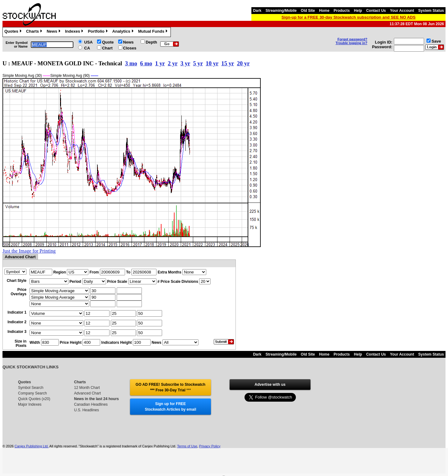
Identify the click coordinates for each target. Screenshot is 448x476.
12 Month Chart (87, 388)
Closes (130, 48)
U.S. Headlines (86, 410)
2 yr (173, 63)
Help (358, 11)
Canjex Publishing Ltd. (32, 446)
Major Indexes (30, 404)
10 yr (212, 63)
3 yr (185, 63)
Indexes (75, 32)
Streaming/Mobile (281, 11)
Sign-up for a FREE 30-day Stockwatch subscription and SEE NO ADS (349, 17)
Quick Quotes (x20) (34, 399)
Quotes (14, 32)
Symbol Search (31, 388)
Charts (35, 32)
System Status (431, 11)
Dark (257, 11)
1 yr (160, 63)
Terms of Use (187, 446)
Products (342, 11)
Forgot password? (352, 39)
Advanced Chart (87, 393)
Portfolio (98, 32)
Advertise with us (270, 385)
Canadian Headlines (91, 404)
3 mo (131, 63)
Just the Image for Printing (29, 251)
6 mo (146, 63)
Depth (151, 42)
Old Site (308, 11)
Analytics (124, 32)
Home (324, 11)
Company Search (33, 393)
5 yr (198, 63)
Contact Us (376, 11)
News (54, 32)
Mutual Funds (154, 32)
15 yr (228, 63)
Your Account (402, 11)
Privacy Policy (210, 446)
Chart (107, 48)
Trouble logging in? (352, 43)
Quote (108, 42)
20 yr (243, 63)
